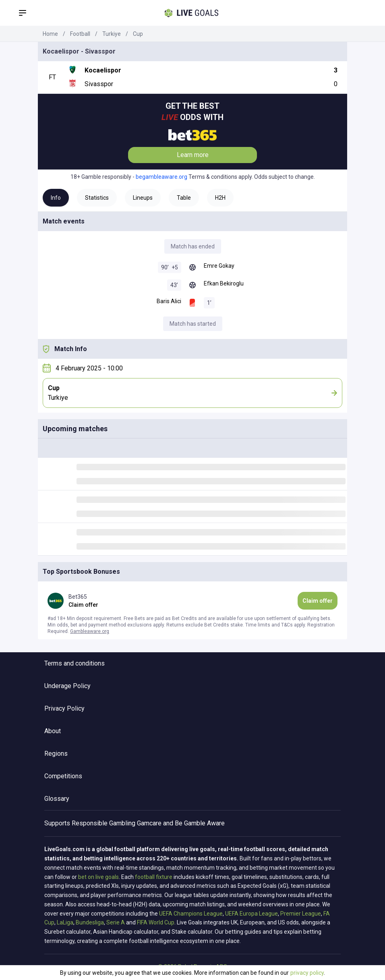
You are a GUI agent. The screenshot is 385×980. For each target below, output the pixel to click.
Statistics (97, 198)
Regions (56, 754)
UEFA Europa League (251, 914)
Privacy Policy (64, 708)
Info (56, 198)
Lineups (143, 198)
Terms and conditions (75, 663)
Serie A (116, 922)
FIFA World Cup (156, 922)
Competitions (63, 776)
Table (184, 198)
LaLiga (65, 922)
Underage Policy (67, 686)
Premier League (301, 914)
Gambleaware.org (90, 631)
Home (50, 34)
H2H (220, 198)
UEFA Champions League (191, 914)
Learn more (193, 155)
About (53, 731)
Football (80, 34)
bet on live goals (98, 877)
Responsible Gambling (103, 823)
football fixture (154, 877)
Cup (138, 34)
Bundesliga (90, 922)
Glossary (57, 799)
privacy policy (307, 973)
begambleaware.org (161, 177)
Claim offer (318, 601)
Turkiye (112, 34)
